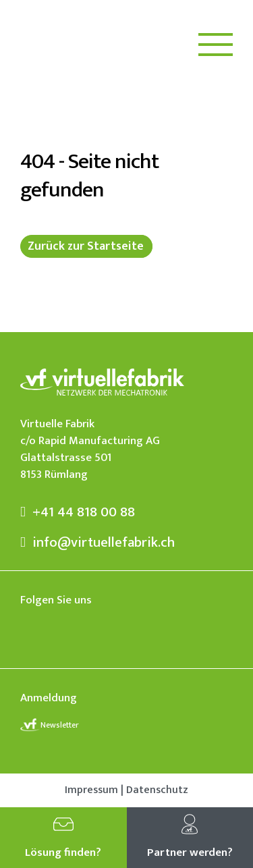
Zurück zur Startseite (86, 246)
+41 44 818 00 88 (78, 512)
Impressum (91, 790)
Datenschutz (157, 790)
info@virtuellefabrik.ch (97, 542)
